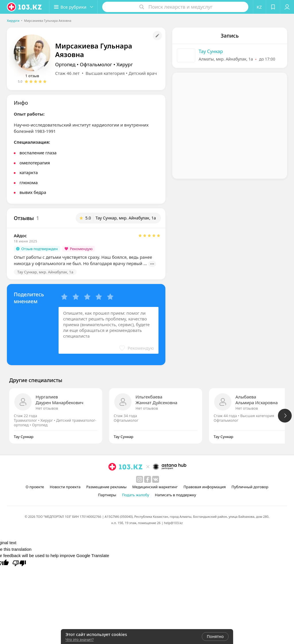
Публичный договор (250, 487)
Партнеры (107, 495)
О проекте (35, 487)
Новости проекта (65, 487)
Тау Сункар (211, 51)
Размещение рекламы (106, 487)
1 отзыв (32, 76)
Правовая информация (205, 487)
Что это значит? (80, 639)
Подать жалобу (136, 495)
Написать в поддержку (176, 495)
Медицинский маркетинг (155, 487)
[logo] (25, 7)
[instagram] (140, 479)
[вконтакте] (156, 479)
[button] (74, 7)
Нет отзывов (47, 408)
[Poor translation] (19, 563)
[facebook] (148, 479)
